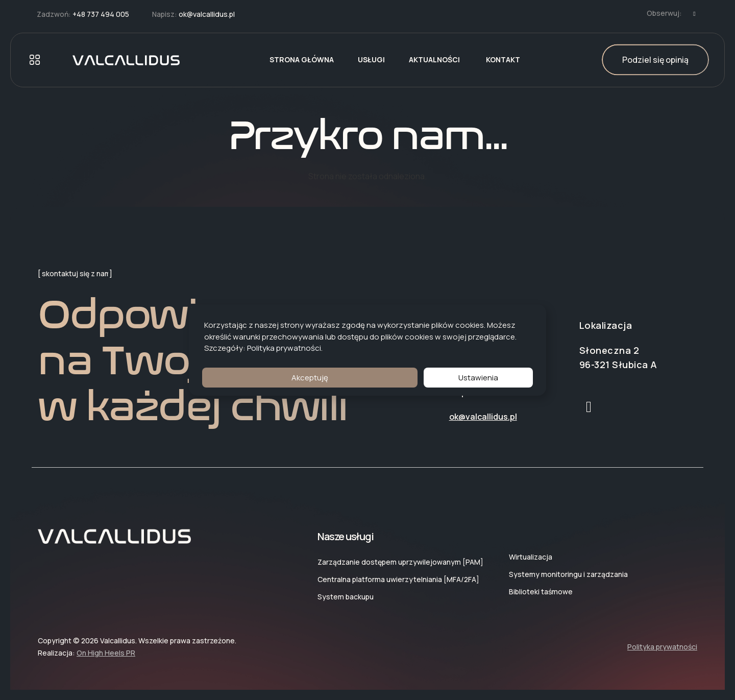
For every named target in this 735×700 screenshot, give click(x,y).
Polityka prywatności (284, 348)
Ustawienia (478, 378)
